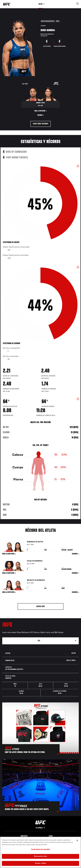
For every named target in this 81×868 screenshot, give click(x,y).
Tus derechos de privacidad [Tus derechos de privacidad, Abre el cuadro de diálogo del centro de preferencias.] (40, 849)
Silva (29, 562)
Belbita (30, 581)
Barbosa (31, 542)
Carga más (40, 607)
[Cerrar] (77, 840)
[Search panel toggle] (78, 4)
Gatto (40, 542)
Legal (51, 836)
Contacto (24, 836)
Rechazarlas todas (40, 856)
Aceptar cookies (41, 863)
